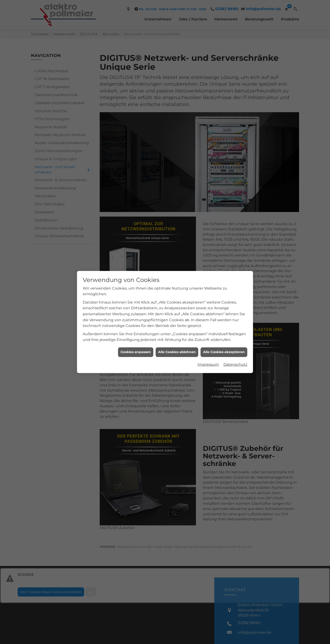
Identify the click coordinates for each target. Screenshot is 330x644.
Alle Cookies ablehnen (177, 343)
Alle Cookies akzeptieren (224, 343)
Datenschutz (235, 355)
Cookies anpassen (136, 343)
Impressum (208, 355)
